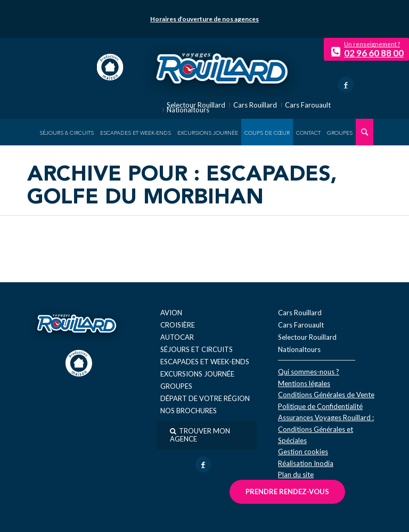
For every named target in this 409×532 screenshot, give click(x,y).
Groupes (176, 386)
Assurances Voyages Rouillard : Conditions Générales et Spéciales (326, 429)
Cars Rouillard (255, 105)
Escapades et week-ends (205, 362)
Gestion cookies (303, 452)
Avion (171, 313)
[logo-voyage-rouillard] (222, 67)
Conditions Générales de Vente (326, 395)
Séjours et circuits (197, 349)
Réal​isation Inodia (306, 463)
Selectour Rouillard (196, 105)
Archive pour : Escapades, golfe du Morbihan (182, 187)
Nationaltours (188, 110)
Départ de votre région (205, 398)
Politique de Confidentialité (320, 406)
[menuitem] (67, 132)
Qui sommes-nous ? (309, 372)
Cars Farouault (308, 105)
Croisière (178, 325)
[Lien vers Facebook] (346, 85)
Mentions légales (304, 383)
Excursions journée (197, 374)
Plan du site (296, 474)
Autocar (177, 337)
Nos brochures (189, 411)
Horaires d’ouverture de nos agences (204, 19)
